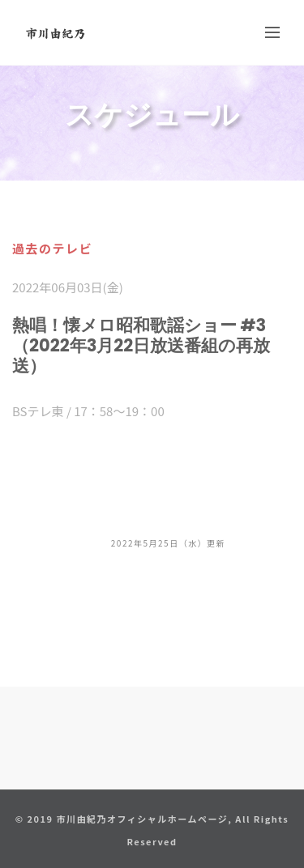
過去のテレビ (52, 248)
